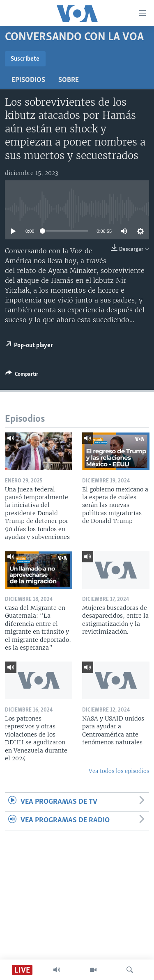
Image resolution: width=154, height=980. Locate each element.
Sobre (69, 80)
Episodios (28, 80)
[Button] (22, 375)
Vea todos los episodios (119, 771)
